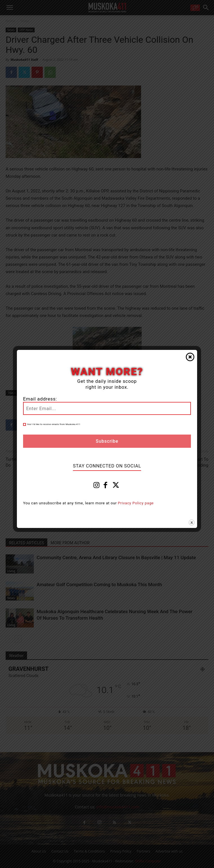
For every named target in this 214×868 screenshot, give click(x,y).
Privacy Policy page (136, 503)
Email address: (40, 399)
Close (190, 357)
